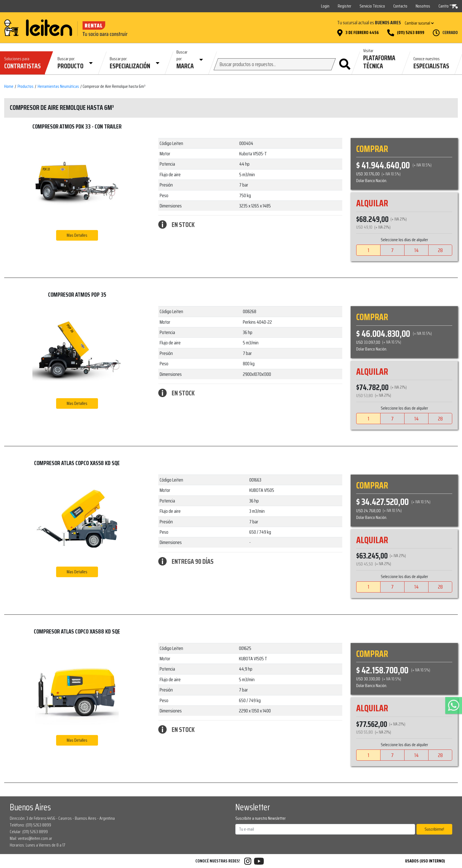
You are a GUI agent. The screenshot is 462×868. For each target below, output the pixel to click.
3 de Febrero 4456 (362, 33)
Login (325, 6)
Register (344, 6)
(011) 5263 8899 (411, 33)
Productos (26, 86)
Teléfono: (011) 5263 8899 (30, 825)
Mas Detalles (77, 235)
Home (9, 86)
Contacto (400, 6)
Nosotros (423, 6)
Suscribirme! (434, 829)
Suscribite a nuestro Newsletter (260, 818)
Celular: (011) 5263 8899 (29, 832)
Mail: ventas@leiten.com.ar (31, 838)
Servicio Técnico (372, 6)
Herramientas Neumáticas (58, 86)
